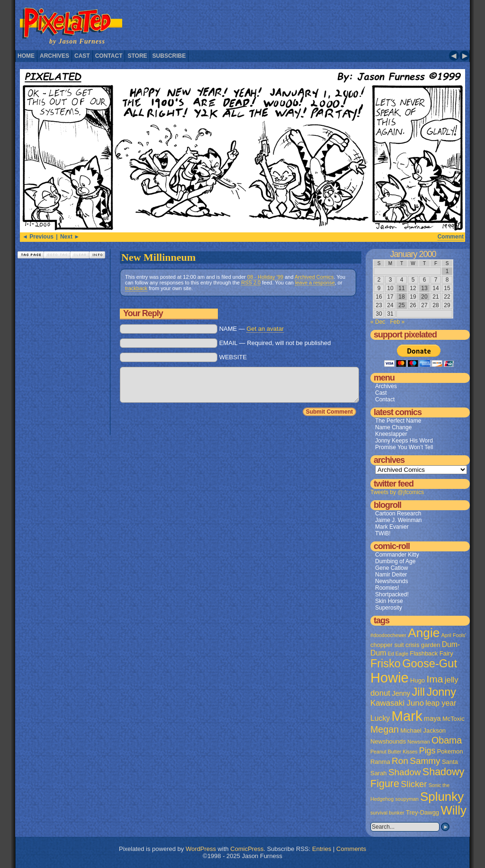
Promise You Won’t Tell (404, 447)
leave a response (315, 283)
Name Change (393, 427)
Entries (322, 849)
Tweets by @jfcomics (397, 492)
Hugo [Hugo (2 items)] (418, 680)
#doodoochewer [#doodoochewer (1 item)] (388, 635)
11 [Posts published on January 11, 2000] (401, 288)
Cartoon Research (398, 514)
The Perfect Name (398, 421)
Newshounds (391, 581)
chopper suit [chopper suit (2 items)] (387, 645)
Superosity (389, 608)
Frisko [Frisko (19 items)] (386, 664)
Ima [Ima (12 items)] (435, 679)
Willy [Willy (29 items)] (453, 810)
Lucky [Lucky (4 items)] (380, 718)
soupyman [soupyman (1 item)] (407, 799)
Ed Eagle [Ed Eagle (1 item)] (398, 654)
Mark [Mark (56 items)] (407, 716)
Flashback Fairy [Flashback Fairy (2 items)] (431, 653)
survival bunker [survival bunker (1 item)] (387, 813)
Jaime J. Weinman (398, 520)
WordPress (201, 849)
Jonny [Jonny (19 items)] (441, 692)
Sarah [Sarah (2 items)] (379, 773)
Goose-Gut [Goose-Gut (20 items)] (430, 664)
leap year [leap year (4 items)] (441, 703)
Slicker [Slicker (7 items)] (414, 784)
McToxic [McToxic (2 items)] (454, 719)
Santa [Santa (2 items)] (450, 762)
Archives (54, 56)
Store (137, 56)
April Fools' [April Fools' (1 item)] (454, 635)
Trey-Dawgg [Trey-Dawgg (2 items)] (422, 812)
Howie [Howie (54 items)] (390, 678)
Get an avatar (265, 329)
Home (26, 56)
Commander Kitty (397, 555)
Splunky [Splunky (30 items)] (442, 797)
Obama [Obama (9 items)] (447, 740)
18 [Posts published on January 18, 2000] (401, 297)
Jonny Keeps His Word (404, 441)
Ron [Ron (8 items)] (400, 761)
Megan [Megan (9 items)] (385, 729)
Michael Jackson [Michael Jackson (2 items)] (423, 731)
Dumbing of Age (395, 561)
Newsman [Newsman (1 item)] (418, 742)
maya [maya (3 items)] (432, 718)
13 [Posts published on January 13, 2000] (424, 288)
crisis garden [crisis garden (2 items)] (423, 645)
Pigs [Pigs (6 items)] (427, 751)
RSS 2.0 (251, 283)
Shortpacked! (392, 594)
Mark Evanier (392, 527)
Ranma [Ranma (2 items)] (380, 762)
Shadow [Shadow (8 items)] (405, 772)
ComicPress (247, 849)
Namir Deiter (391, 575)
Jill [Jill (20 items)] (418, 692)
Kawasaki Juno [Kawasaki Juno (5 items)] (397, 703)
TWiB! (383, 533)
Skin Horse (389, 601)
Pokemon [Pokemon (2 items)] (450, 751)
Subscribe (169, 56)
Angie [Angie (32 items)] (424, 633)
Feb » (397, 322)
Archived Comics (314, 277)
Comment (451, 237)
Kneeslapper (391, 434)
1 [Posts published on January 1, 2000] (447, 271)
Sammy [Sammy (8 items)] (425, 761)
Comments (351, 849)
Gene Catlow (391, 568)
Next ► (70, 237)
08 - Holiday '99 (265, 277)
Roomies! (387, 588)
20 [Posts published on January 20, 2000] (424, 297)
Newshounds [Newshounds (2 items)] (388, 741)
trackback (136, 288)
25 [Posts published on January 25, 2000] (401, 305)
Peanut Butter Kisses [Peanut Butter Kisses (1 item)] (394, 752)
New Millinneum (158, 257)
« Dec (378, 322)
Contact (109, 56)
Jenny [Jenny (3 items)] (401, 693)
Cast (82, 56)
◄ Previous (38, 237)
